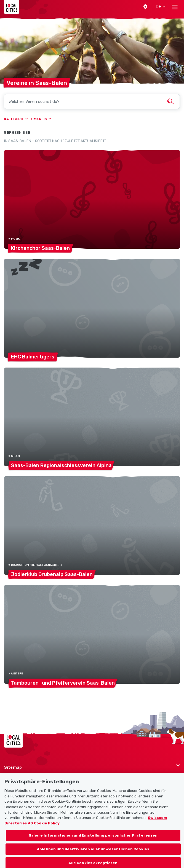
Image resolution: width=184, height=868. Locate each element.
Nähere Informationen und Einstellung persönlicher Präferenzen (93, 841)
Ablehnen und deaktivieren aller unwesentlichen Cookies (93, 855)
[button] (145, 7)
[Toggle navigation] (175, 7)
